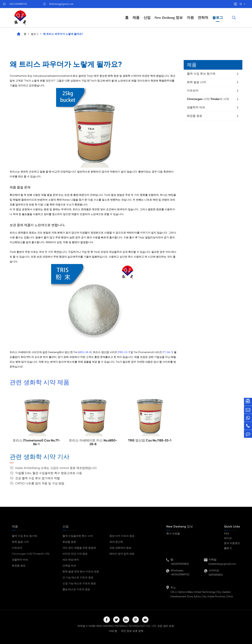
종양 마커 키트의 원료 (122, 536)
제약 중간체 (116, 542)
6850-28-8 (85, 352)
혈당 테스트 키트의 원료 (76, 589)
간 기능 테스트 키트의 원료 (78, 577)
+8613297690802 (180, 564)
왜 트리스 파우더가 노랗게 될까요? (63, 34)
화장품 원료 (195, 116)
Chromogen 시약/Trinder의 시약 (208, 99)
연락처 (203, 18)
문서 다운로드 (232, 543)
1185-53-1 (124, 352)
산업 (147, 18)
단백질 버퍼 (69, 566)
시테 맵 (113, 631)
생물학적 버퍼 (196, 107)
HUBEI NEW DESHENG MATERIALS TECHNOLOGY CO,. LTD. (123, 626)
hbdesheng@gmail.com (61, 4)
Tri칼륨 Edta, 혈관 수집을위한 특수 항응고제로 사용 (49, 473)
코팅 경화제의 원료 (120, 548)
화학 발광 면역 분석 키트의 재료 (81, 572)
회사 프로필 (173, 534)
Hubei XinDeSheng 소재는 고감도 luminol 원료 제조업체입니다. (56, 468)
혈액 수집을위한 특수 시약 (78, 536)
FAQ (227, 534)
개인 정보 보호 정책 (132, 631)
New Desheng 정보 (169, 18)
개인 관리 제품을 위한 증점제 (79, 548)
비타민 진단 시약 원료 (75, 554)
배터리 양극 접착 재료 (122, 554)
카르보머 (193, 91)
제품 (136, 18)
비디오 (228, 538)
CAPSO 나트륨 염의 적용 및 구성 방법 (40, 483)
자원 (190, 18)
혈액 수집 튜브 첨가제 (201, 74)
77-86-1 (168, 352)
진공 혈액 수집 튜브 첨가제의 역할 (38, 478)
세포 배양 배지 (71, 560)
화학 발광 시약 (196, 82)
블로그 (218, 18)
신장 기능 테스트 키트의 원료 (79, 583)
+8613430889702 (18, 4)
